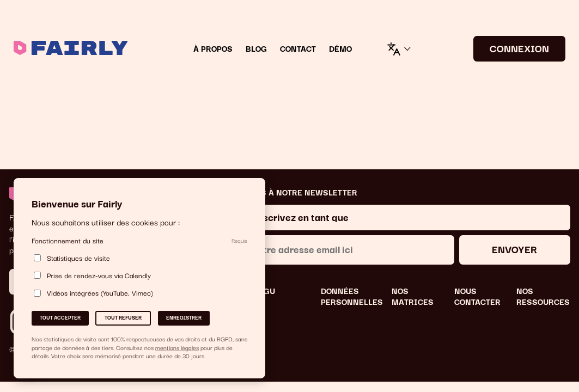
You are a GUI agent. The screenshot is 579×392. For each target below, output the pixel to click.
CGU (267, 291)
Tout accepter (60, 317)
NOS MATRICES (413, 296)
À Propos (213, 49)
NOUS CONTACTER (477, 296)
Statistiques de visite (72, 258)
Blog (256, 49)
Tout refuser (123, 317)
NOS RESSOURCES (543, 296)
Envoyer (514, 249)
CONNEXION (519, 48)
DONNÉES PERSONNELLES (352, 296)
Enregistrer (184, 317)
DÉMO (340, 49)
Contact (298, 49)
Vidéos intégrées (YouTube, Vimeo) (93, 293)
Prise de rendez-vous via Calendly (92, 275)
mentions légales (177, 347)
